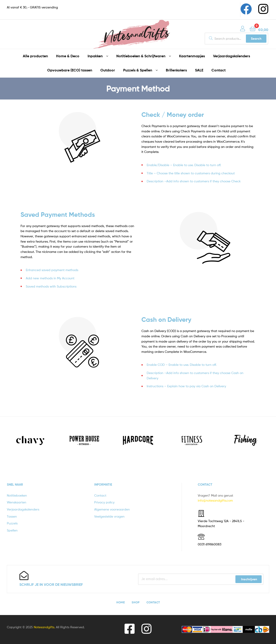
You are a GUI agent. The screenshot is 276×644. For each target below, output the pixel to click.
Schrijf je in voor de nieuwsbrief (51, 584)
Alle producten (35, 56)
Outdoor (108, 70)
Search (256, 39)
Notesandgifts (44, 627)
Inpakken (95, 56)
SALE (199, 70)
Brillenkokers (176, 70)
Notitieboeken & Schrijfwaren (141, 56)
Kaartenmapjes (192, 56)
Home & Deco (68, 56)
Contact (219, 70)
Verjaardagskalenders (232, 56)
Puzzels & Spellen (138, 70)
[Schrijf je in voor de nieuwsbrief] (24, 576)
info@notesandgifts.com (215, 500)
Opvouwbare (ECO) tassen (70, 70)
